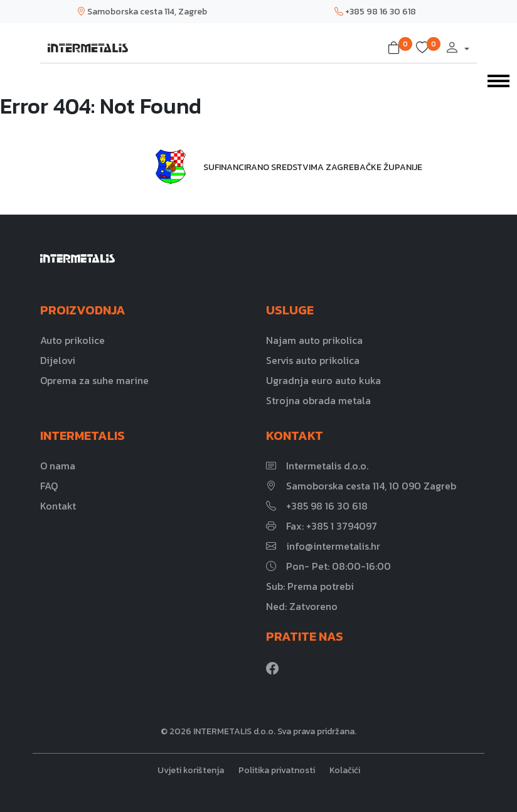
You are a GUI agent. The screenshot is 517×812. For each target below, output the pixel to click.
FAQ (49, 486)
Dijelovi (58, 360)
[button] (397, 48)
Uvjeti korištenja (191, 770)
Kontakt (58, 506)
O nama (58, 466)
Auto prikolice (72, 340)
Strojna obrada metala (318, 400)
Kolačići (345, 770)
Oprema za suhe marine (94, 380)
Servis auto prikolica (313, 360)
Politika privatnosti (277, 770)
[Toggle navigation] (498, 80)
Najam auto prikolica (314, 340)
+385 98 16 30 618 (375, 12)
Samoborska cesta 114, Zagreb (142, 12)
